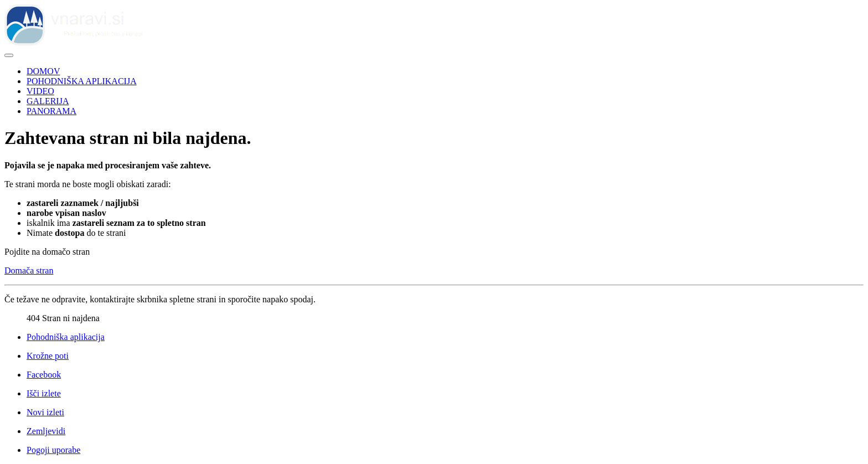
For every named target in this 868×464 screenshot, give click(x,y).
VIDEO (40, 91)
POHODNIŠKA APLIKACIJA (82, 81)
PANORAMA (51, 111)
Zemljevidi (46, 431)
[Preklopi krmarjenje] (9, 55)
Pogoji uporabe (53, 450)
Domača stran (29, 270)
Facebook (44, 375)
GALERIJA (48, 101)
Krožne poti (48, 356)
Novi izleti (45, 412)
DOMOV (43, 71)
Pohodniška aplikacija (66, 337)
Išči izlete (44, 393)
